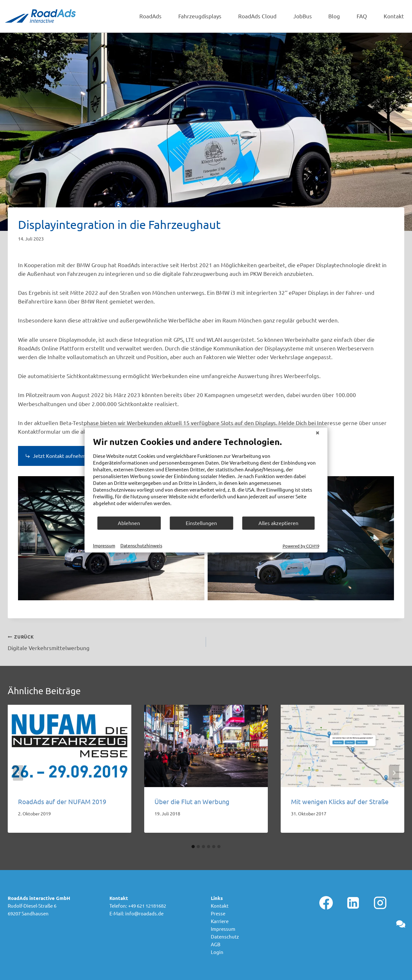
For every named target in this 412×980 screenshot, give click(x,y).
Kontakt (394, 16)
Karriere (220, 921)
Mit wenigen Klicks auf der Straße (340, 801)
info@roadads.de (144, 913)
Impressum (223, 929)
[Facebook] (326, 903)
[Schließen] (318, 432)
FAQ (362, 16)
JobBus (303, 16)
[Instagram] (380, 903)
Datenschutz (225, 936)
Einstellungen (201, 523)
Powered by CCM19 (301, 546)
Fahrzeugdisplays (200, 16)
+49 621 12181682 (147, 906)
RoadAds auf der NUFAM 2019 (62, 801)
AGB (216, 944)
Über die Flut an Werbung (192, 801)
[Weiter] (394, 773)
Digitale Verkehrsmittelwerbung (104, 641)
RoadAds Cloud (257, 16)
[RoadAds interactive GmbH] (40, 16)
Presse (218, 913)
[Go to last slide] (18, 773)
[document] (206, 476)
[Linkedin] (353, 903)
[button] (401, 924)
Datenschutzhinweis (141, 545)
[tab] (193, 847)
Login (217, 952)
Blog (334, 16)
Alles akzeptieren (278, 523)
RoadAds (150, 16)
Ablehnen (129, 523)
